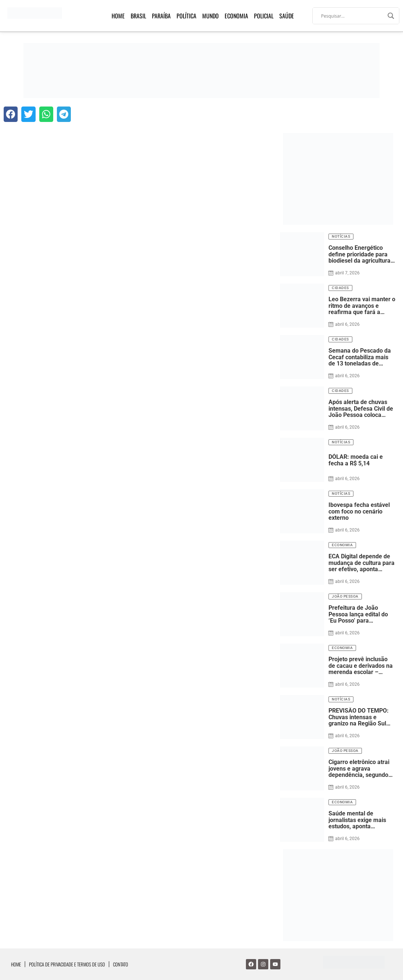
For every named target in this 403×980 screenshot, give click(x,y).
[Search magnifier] (391, 16)
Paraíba (161, 16)
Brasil (138, 16)
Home (118, 16)
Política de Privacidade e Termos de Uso (67, 964)
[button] (11, 114)
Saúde (287, 16)
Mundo (210, 16)
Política (186, 16)
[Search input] (353, 16)
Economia (236, 16)
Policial (264, 16)
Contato (121, 964)
